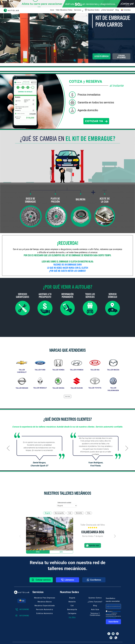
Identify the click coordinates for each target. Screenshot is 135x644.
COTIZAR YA (96, 121)
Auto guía (95, 609)
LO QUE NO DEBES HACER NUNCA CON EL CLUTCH (68, 268)
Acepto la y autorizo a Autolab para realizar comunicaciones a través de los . (113, 614)
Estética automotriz (45, 613)
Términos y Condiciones (95, 614)
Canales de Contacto (111, 618)
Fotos (38, 552)
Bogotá (72, 598)
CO (22, 601)
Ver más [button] (68, 396)
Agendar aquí (93, 546)
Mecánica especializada (45, 606)
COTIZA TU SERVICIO (101, 56)
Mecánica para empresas (45, 598)
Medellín (72, 602)
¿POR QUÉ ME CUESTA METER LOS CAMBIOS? (67, 271)
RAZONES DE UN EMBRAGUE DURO (68, 265)
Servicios (78, 10)
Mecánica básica (45, 602)
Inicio (52, 10)
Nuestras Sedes (92, 10)
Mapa (61, 552)
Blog (117, 10)
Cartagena (72, 613)
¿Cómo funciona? (107, 10)
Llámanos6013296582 (121, 56)
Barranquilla (72, 609)
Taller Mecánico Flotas (64, 10)
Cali (72, 606)
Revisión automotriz (45, 609)
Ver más (72, 617)
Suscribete (113, 622)
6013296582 (22, 609)
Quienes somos (95, 598)
